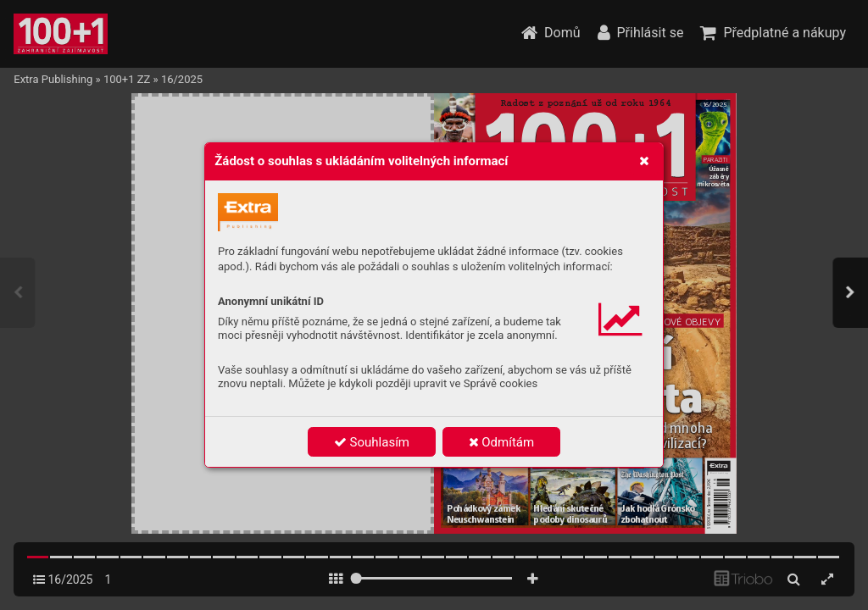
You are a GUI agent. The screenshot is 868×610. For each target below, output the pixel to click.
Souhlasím (372, 442)
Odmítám (502, 442)
